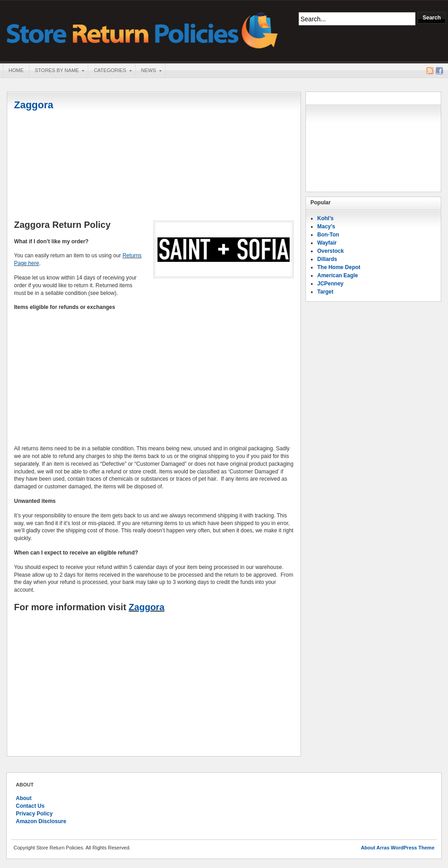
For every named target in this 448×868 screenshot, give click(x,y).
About (24, 798)
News (148, 71)
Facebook (439, 71)
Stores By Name (57, 71)
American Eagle (338, 275)
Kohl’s (325, 218)
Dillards (327, 259)
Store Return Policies (143, 30)
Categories (110, 71)
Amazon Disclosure (41, 821)
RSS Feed (430, 71)
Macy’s (326, 227)
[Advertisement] (154, 166)
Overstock (331, 251)
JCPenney (330, 284)
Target (325, 292)
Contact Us (30, 806)
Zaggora (34, 105)
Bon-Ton (328, 235)
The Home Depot (339, 267)
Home (16, 70)
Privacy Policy (34, 814)
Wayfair (327, 243)
